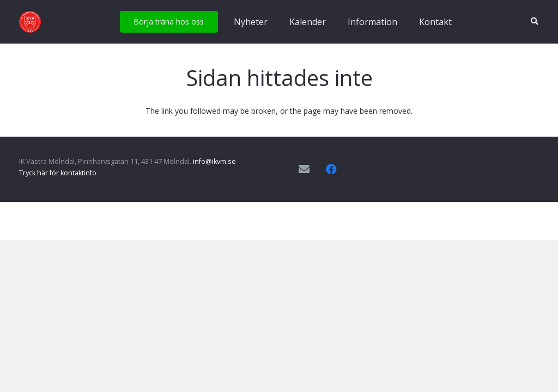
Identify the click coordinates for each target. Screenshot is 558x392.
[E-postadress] (304, 169)
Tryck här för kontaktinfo (58, 173)
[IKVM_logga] (30, 22)
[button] (534, 22)
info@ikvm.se (214, 161)
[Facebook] (331, 169)
